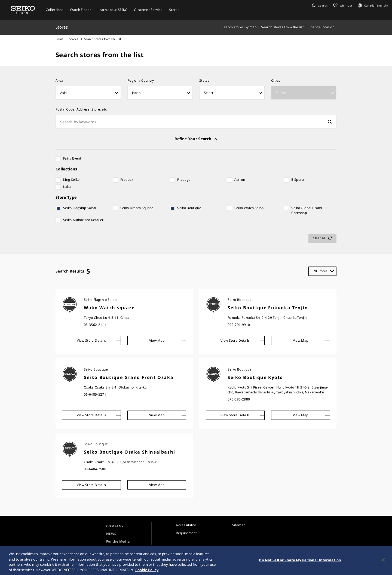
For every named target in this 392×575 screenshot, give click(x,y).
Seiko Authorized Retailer (83, 220)
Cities (276, 80)
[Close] (383, 562)
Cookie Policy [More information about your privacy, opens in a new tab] (147, 572)
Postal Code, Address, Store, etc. (82, 109)
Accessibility (186, 525)
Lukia (67, 187)
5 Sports (298, 180)
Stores (74, 39)
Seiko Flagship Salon (79, 208)
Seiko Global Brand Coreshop (307, 210)
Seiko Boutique (189, 208)
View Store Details (91, 340)
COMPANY (115, 526)
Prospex (127, 180)
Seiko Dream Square (137, 208)
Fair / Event (72, 158)
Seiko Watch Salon (249, 208)
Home (59, 39)
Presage (184, 180)
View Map (157, 340)
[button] (319, 5)
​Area (59, 80)
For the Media (118, 541)
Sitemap (239, 525)
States (204, 80)
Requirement (186, 533)
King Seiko (71, 180)
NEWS (111, 534)
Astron (240, 180)
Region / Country (141, 80)
